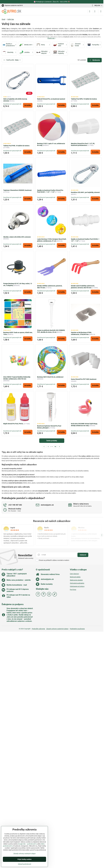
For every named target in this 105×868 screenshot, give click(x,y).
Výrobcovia (94, 60)
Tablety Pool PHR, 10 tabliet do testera (16, 146)
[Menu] (101, 11)
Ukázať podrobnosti (25, 864)
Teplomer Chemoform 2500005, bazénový (17, 190)
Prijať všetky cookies (25, 859)
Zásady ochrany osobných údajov (57, 629)
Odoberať (83, 555)
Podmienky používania (77, 629)
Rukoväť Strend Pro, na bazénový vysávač (51, 99)
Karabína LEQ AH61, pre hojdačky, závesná (85, 192)
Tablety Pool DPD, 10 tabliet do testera (84, 99)
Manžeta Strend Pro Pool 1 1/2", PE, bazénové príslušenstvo (83, 144)
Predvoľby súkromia (38, 629)
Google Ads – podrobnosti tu (27, 844)
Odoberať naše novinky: (26, 558)
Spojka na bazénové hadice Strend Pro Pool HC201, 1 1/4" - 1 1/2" (50, 191)
